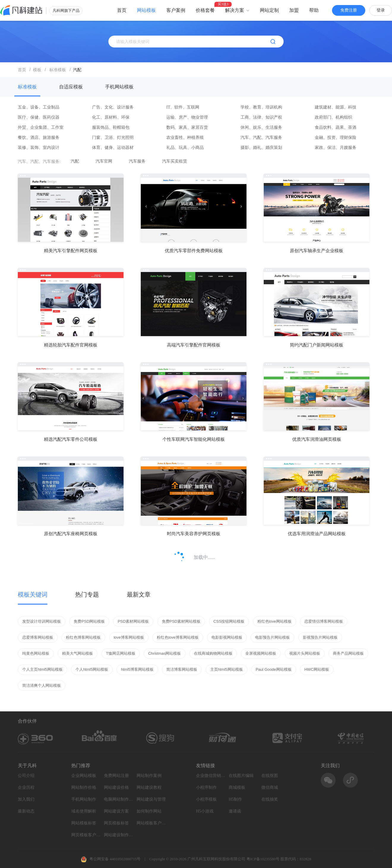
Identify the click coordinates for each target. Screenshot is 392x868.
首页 (122, 10)
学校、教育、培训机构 (261, 107)
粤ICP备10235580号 (263, 859)
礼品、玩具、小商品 (185, 148)
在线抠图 (270, 776)
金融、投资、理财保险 (336, 137)
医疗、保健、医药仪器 (39, 117)
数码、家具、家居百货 (187, 127)
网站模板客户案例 (151, 823)
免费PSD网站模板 (89, 621)
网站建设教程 (149, 787)
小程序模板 (206, 799)
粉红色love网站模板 (275, 621)
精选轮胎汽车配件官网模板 (71, 345)
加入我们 (26, 799)
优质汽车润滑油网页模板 (317, 439)
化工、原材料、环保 (111, 117)
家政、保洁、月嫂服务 (336, 148)
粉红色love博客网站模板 (178, 637)
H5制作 (235, 799)
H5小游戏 (205, 811)
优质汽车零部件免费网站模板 (194, 251)
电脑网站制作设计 (119, 799)
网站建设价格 (116, 787)
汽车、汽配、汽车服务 (261, 137)
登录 (381, 10)
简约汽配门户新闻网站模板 (317, 345)
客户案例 (176, 10)
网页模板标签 (116, 823)
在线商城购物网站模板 (213, 653)
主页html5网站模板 (227, 669)
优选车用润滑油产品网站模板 (317, 534)
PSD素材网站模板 (133, 621)
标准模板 (27, 87)
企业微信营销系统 (211, 776)
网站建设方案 (116, 811)
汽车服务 (137, 161)
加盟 (294, 10)
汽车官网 (104, 161)
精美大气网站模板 (78, 653)
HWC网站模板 (317, 669)
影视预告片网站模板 (320, 637)
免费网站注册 (116, 776)
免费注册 (349, 10)
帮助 (314, 10)
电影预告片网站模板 (272, 637)
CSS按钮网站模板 (229, 621)
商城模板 (237, 787)
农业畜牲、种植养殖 (185, 137)
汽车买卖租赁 (175, 161)
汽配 (75, 161)
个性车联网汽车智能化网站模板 (194, 439)
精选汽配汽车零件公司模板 (71, 439)
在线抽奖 (270, 799)
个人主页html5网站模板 (42, 669)
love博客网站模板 (129, 637)
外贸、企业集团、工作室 (41, 127)
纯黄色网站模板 (36, 653)
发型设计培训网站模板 (42, 621)
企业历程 (26, 787)
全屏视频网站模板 (261, 653)
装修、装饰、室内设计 (39, 148)
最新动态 (26, 811)
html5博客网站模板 (137, 669)
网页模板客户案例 (86, 835)
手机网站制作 (84, 799)
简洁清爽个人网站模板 (42, 685)
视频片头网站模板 (305, 653)
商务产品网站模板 (348, 653)
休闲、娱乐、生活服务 (261, 127)
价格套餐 (205, 10)
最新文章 (139, 594)
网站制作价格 (84, 787)
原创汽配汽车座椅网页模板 (71, 534)
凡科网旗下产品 (66, 11)
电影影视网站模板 (227, 637)
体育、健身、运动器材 (113, 148)
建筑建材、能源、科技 (336, 107)
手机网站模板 (119, 87)
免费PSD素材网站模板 (181, 621)
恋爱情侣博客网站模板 (324, 621)
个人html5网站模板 (92, 669)
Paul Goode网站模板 (274, 669)
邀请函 (235, 811)
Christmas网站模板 (165, 653)
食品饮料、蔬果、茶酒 (336, 127)
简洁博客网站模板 (182, 669)
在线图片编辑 (241, 776)
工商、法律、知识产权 (261, 117)
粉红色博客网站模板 (83, 637)
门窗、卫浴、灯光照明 (113, 137)
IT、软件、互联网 (183, 107)
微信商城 (270, 787)
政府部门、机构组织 (333, 117)
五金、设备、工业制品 (39, 107)
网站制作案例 (149, 776)
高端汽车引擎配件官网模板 (194, 345)
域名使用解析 (84, 811)
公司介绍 (26, 776)
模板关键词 (33, 594)
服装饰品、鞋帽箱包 (111, 127)
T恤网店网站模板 (121, 653)
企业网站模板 (84, 776)
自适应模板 (71, 87)
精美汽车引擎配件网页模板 (71, 251)
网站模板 (146, 10)
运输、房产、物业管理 (187, 117)
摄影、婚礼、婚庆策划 (261, 148)
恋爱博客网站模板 (38, 637)
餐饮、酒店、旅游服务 (39, 137)
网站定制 (269, 10)
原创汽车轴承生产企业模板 (317, 251)
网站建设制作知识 (119, 835)
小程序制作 (206, 787)
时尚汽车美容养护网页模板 (194, 534)
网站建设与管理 (151, 799)
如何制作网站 (149, 811)
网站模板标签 (84, 823)
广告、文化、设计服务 (113, 107)
